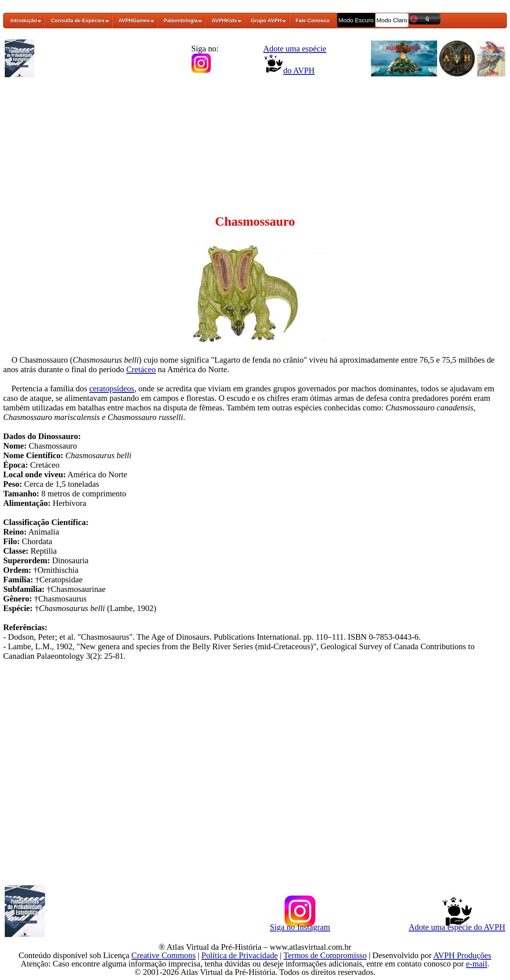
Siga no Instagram (300, 925)
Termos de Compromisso (325, 955)
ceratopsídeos (112, 388)
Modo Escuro (356, 20)
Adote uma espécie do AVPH (457, 925)
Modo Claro (392, 20)
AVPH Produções (462, 955)
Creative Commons (164, 955)
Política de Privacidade (240, 955)
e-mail (477, 963)
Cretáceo (141, 369)
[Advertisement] (255, 141)
